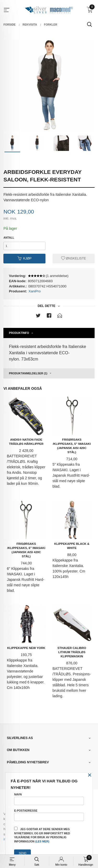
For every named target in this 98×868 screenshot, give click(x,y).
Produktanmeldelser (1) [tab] (28, 373)
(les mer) (42, 841)
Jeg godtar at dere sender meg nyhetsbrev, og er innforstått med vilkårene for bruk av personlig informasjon (42, 835)
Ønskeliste (74, 258)
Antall (9, 238)
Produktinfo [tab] (19, 333)
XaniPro (35, 291)
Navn (49, 799)
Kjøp (25, 258)
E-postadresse (49, 815)
